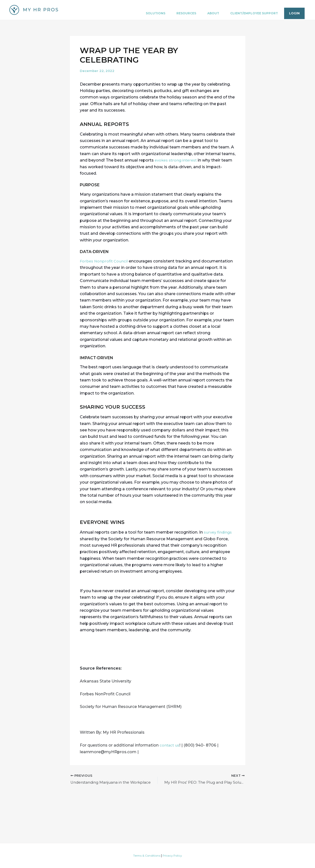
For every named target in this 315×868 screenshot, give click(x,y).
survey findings (219, 532)
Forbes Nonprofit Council (105, 261)
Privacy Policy (174, 856)
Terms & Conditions (146, 856)
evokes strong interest (177, 160)
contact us (170, 745)
